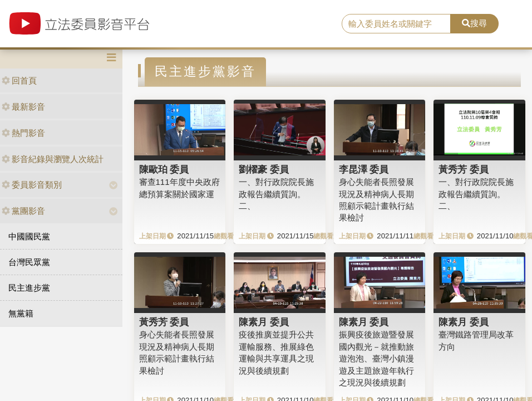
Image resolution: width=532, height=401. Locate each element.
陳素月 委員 (264, 322)
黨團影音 (23, 211)
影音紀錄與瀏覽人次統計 (53, 159)
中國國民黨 (29, 236)
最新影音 (23, 107)
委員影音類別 (32, 185)
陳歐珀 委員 (164, 169)
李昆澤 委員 (364, 169)
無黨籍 (21, 313)
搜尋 (474, 23)
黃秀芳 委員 (464, 169)
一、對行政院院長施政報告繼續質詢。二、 (276, 194)
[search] (396, 24)
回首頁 (19, 80)
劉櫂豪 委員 (264, 169)
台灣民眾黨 (29, 262)
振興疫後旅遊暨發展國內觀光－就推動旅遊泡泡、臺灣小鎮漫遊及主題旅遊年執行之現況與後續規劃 (376, 358)
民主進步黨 (29, 288)
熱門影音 (23, 133)
